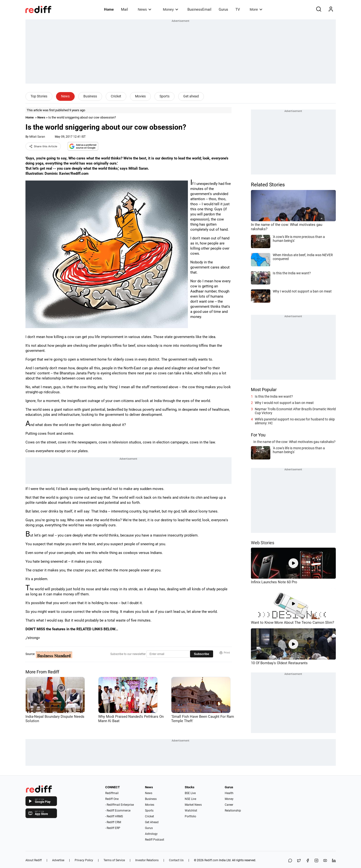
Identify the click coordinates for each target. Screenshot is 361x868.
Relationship (233, 811)
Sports (164, 96)
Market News (193, 805)
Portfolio (190, 816)
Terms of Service (114, 860)
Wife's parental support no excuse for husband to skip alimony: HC (295, 421)
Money (171, 9)
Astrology (151, 834)
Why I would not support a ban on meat (284, 403)
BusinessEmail (199, 9)
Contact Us (176, 860)
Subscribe (202, 654)
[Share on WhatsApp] (290, 861)
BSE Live (190, 793)
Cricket (116, 96)
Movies (140, 96)
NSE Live (190, 799)
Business (90, 96)
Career (229, 805)
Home (109, 9)
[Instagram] (316, 861)
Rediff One (112, 799)
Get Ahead (152, 822)
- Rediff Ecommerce (118, 811)
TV (238, 9)
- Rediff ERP (113, 828)
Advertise (58, 860)
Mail (124, 9)
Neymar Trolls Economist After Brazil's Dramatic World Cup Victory (295, 411)
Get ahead (191, 96)
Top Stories (39, 96)
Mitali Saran (37, 137)
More (256, 9)
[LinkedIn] (334, 861)
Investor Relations (147, 860)
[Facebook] (308, 861)
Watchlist (191, 811)
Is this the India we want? (274, 396)
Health (229, 793)
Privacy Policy (84, 860)
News (144, 9)
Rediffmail (112, 793)
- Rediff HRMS (114, 816)
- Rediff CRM (113, 822)
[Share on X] (299, 861)
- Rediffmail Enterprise (120, 805)
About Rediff (34, 860)
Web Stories (263, 543)
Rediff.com (211, 860)
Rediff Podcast (155, 840)
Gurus (223, 9)
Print (225, 653)
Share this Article (43, 146)
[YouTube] (325, 861)
